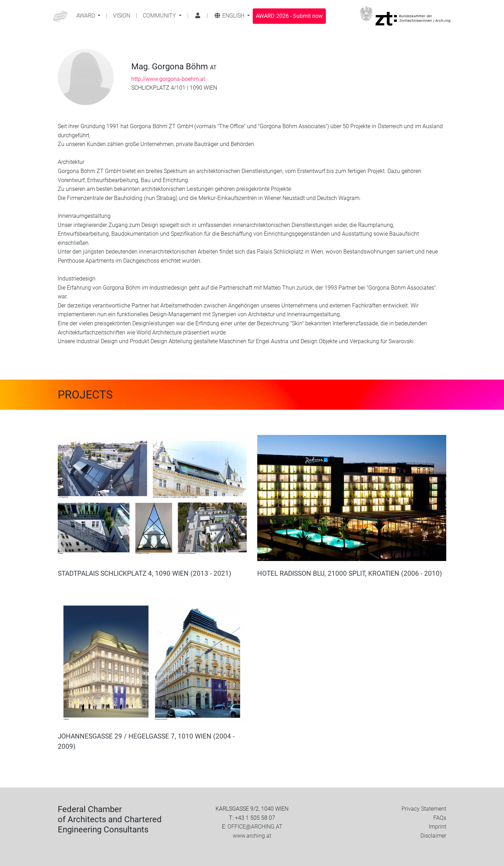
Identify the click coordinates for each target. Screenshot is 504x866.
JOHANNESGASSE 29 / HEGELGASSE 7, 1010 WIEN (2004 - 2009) (146, 741)
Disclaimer (433, 836)
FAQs (440, 818)
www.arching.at (252, 836)
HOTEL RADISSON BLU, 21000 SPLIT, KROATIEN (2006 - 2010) (350, 573)
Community (160, 16)
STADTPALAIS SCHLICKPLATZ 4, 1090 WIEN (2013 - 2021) (145, 573)
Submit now (289, 16)
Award (86, 16)
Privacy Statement (424, 809)
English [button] (230, 16)
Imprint (437, 827)
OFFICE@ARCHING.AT (255, 827)
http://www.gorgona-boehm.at (168, 79)
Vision (122, 16)
